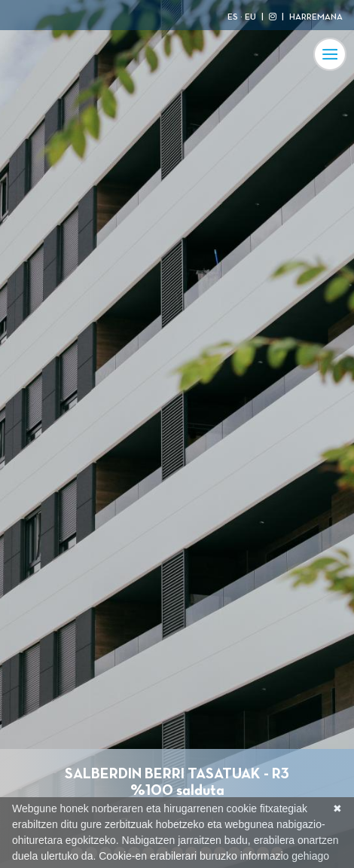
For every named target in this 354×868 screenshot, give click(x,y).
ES (233, 17)
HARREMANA (316, 17)
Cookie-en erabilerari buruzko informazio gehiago (214, 856)
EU (250, 17)
